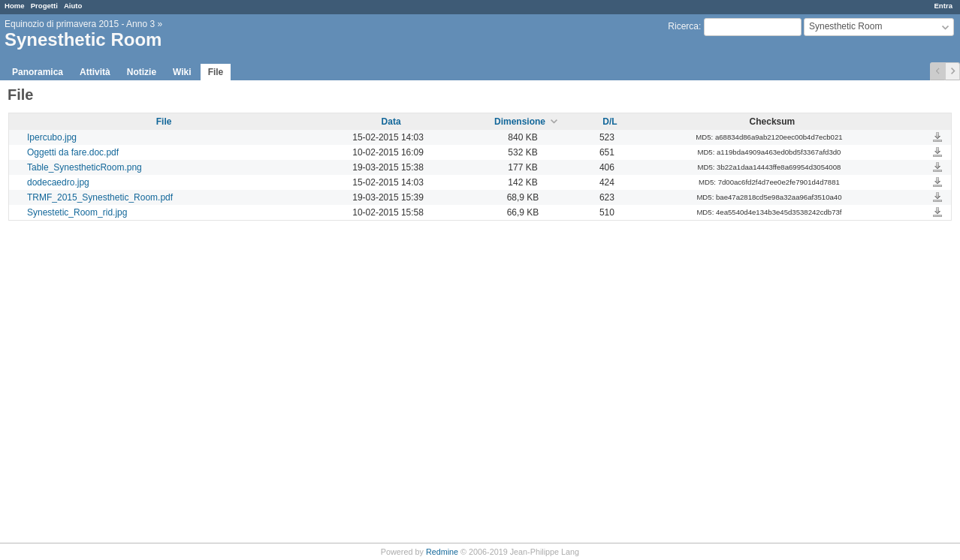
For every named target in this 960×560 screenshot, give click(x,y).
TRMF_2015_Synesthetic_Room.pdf (100, 197)
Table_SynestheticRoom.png (85, 167)
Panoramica (38, 72)
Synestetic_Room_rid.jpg (77, 212)
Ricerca (683, 26)
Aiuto (73, 6)
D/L (610, 122)
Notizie (142, 72)
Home (15, 6)
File (216, 72)
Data (391, 122)
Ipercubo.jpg (52, 137)
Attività (95, 72)
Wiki (182, 72)
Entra (943, 6)
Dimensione (520, 122)
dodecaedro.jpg (58, 182)
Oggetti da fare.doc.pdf (73, 152)
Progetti (44, 6)
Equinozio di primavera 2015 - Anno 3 (80, 24)
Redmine (442, 552)
